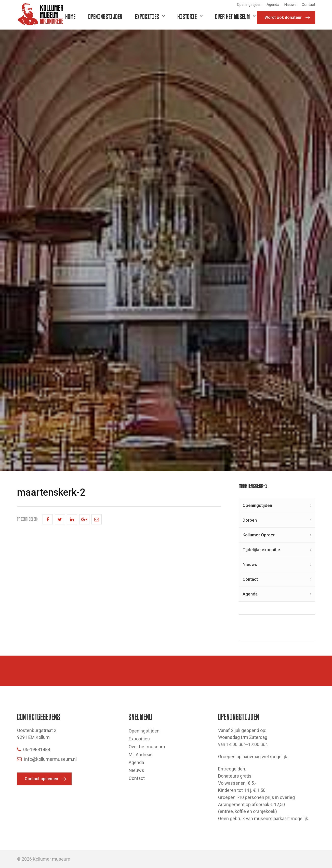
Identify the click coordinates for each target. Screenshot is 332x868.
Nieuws (290, 5)
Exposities (147, 17)
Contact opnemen (41, 779)
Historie (187, 17)
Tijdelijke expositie (261, 550)
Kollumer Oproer (259, 535)
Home (71, 17)
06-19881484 (34, 749)
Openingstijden (249, 5)
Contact (308, 5)
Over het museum (233, 17)
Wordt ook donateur (283, 17)
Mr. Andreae (141, 755)
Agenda (273, 5)
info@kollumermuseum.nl (47, 759)
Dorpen (250, 520)
